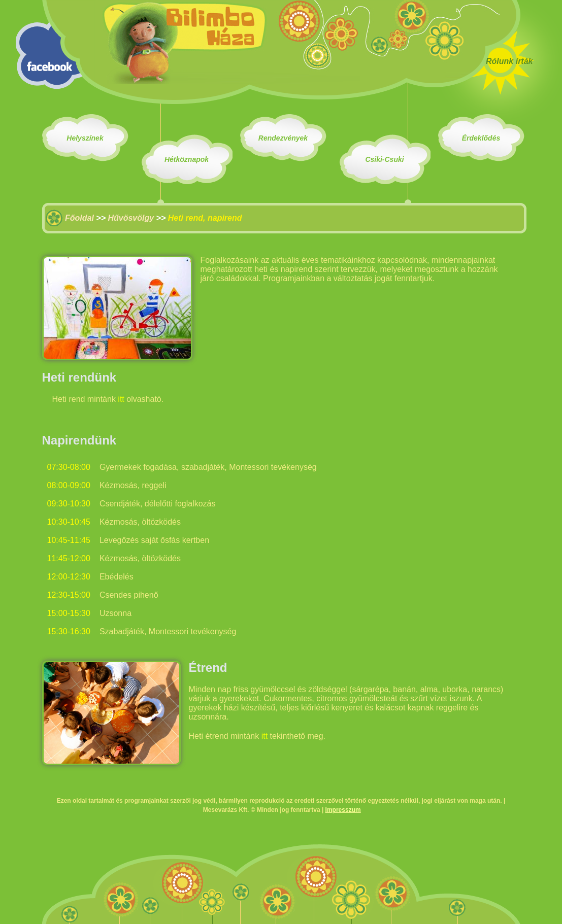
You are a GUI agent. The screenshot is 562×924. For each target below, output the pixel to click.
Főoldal (79, 218)
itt (121, 399)
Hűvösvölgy (131, 218)
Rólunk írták (509, 61)
